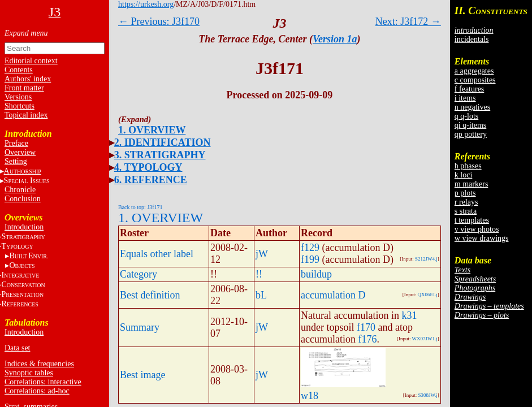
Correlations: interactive (43, 382)
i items (465, 98)
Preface (16, 143)
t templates (472, 220)
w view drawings (482, 238)
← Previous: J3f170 (159, 21)
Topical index (26, 115)
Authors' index (28, 79)
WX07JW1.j (425, 339)
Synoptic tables (29, 373)
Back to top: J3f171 (140, 207)
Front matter (24, 88)
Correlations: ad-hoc (37, 391)
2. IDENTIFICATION (163, 142)
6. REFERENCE (151, 180)
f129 (310, 248)
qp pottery (471, 134)
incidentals (472, 39)
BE (29, 256)
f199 (310, 259)
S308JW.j (427, 395)
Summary (140, 327)
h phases (468, 166)
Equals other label (157, 254)
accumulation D (333, 295)
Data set (17, 348)
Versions (18, 97)
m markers (471, 184)
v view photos (477, 229)
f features (469, 89)
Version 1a (335, 39)
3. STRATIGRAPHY (160, 155)
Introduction (24, 227)
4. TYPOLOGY (148, 167)
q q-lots (466, 116)
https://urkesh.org (146, 4)
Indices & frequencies (39, 364)
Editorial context (31, 61)
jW (262, 254)
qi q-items (470, 125)
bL (261, 295)
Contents (19, 70)
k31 (409, 315)
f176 (367, 339)
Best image (142, 375)
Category (139, 274)
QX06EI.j (428, 295)
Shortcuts (20, 106)
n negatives (472, 107)
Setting (16, 161)
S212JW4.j (426, 259)
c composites (475, 80)
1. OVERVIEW (152, 130)
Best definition (150, 295)
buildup (316, 274)
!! (259, 274)
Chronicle (20, 190)
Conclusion (23, 199)
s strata (466, 211)
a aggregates (474, 71)
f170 (366, 327)
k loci (464, 175)
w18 (310, 396)
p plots (465, 193)
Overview (20, 152)
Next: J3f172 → (408, 21)
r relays (466, 202)
